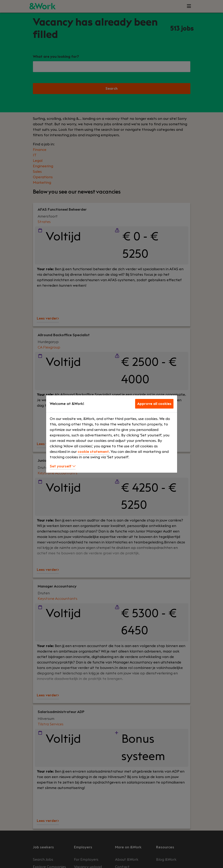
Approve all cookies (154, 404)
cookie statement (93, 452)
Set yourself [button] (63, 466)
